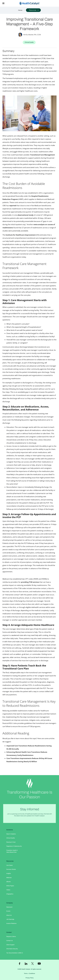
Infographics (10, 894)
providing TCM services (30, 582)
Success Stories (11, 869)
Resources (10, 861)
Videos (8, 890)
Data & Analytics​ (11, 834)
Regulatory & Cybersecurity (14, 846)
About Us (9, 915)
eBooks (9, 882)
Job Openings (10, 919)
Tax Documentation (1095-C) (15, 953)
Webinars (9, 878)
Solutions (10, 830)
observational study (25, 215)
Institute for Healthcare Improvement (21, 235)
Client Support (10, 945)
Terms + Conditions (29, 973)
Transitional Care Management (43, 155)
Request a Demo (11, 937)
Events (8, 911)
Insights (9, 873)
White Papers (10, 886)
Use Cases (10, 865)
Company (10, 903)
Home (20, 10)
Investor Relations (11, 923)
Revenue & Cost (11, 842)
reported (13, 206)
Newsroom (9, 907)
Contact (9, 932)
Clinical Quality (11, 838)
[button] (3, 3)
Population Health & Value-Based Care (12, 851)
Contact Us (10, 941)
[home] (33, 3)
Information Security (12, 949)
